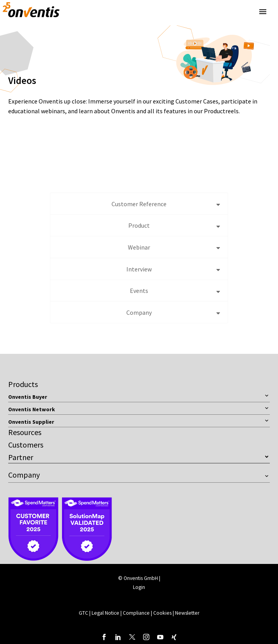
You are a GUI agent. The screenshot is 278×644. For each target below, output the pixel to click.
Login (139, 587)
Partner (21, 457)
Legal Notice (106, 613)
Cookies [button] (162, 613)
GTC (83, 613)
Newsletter (187, 613)
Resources (25, 432)
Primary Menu (263, 12)
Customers (26, 445)
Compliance (137, 613)
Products (23, 384)
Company (24, 475)
